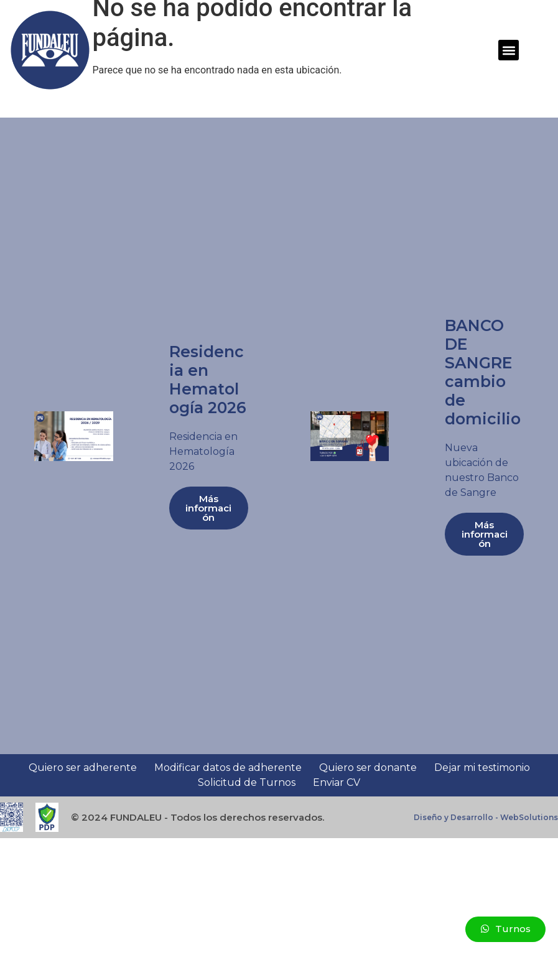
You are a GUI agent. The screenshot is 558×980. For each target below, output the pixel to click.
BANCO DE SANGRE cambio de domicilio (483, 372)
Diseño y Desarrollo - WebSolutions (486, 817)
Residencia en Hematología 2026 (208, 380)
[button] (509, 50)
